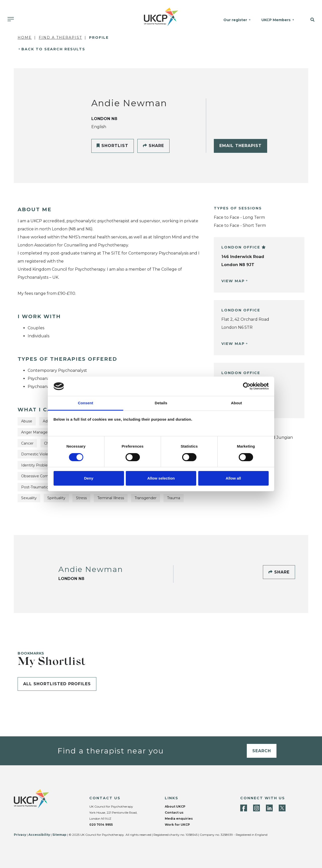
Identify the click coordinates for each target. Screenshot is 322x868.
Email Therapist (240, 146)
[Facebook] (244, 808)
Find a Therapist (60, 38)
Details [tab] (161, 403)
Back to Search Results (53, 49)
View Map (233, 281)
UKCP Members (276, 20)
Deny (89, 478)
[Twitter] (282, 808)
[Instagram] (256, 808)
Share (153, 146)
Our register (235, 20)
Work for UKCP (177, 825)
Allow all (233, 478)
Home (25, 38)
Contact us (174, 812)
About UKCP (175, 806)
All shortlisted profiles (57, 684)
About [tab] (236, 403)
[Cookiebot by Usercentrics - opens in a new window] (247, 386)
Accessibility (39, 835)
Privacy (20, 835)
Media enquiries (179, 819)
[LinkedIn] (269, 808)
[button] (310, 20)
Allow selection (161, 478)
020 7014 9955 (101, 825)
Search (262, 751)
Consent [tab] (86, 403)
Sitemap (59, 835)
